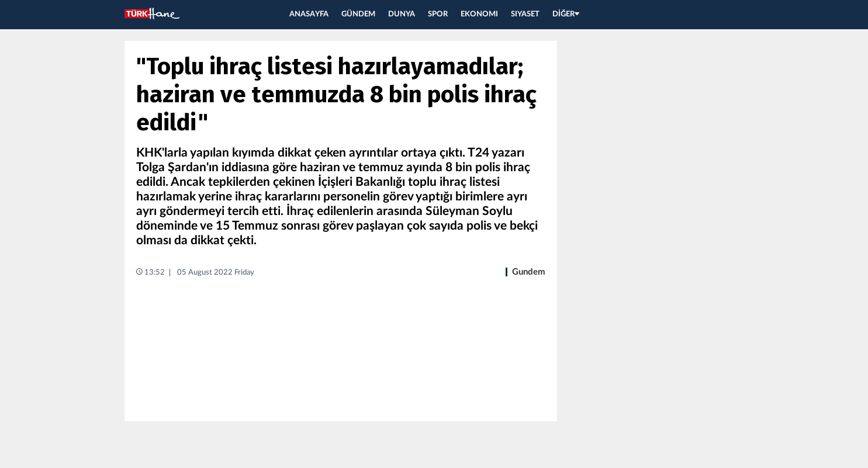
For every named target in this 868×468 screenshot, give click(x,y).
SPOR (438, 14)
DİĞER (566, 14)
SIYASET (525, 14)
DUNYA (402, 14)
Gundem (529, 272)
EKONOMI (479, 14)
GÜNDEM (358, 14)
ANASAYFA (309, 14)
